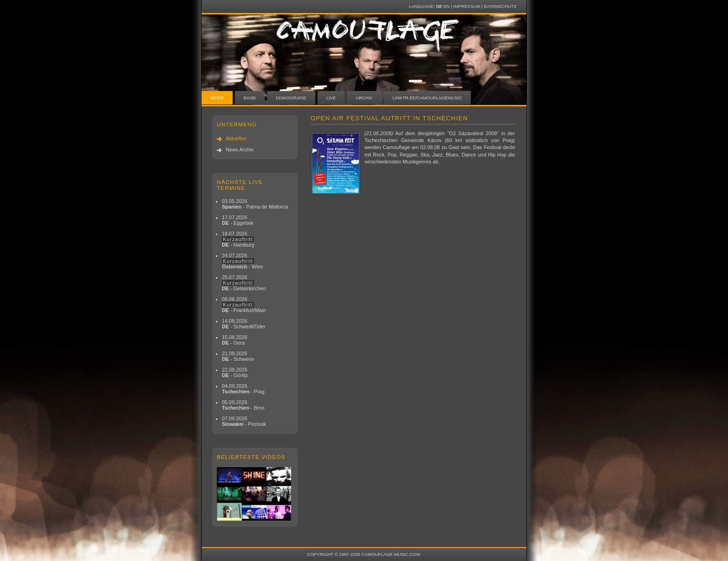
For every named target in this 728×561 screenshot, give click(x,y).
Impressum (467, 6)
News (217, 98)
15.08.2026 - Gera (234, 340)
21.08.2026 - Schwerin (238, 356)
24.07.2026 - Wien (243, 261)
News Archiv (240, 150)
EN (446, 6)
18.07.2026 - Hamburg (238, 239)
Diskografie (291, 98)
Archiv (364, 98)
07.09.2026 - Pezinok (244, 421)
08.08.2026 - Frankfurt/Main (244, 305)
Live (331, 98)
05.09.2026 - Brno (243, 405)
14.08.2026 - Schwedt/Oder (244, 324)
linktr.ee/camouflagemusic (428, 98)
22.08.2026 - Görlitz (235, 372)
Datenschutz (500, 6)
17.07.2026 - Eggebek (238, 220)
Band (250, 98)
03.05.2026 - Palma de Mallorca (255, 204)
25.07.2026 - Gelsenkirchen (244, 283)
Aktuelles (236, 138)
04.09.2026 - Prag (243, 389)
